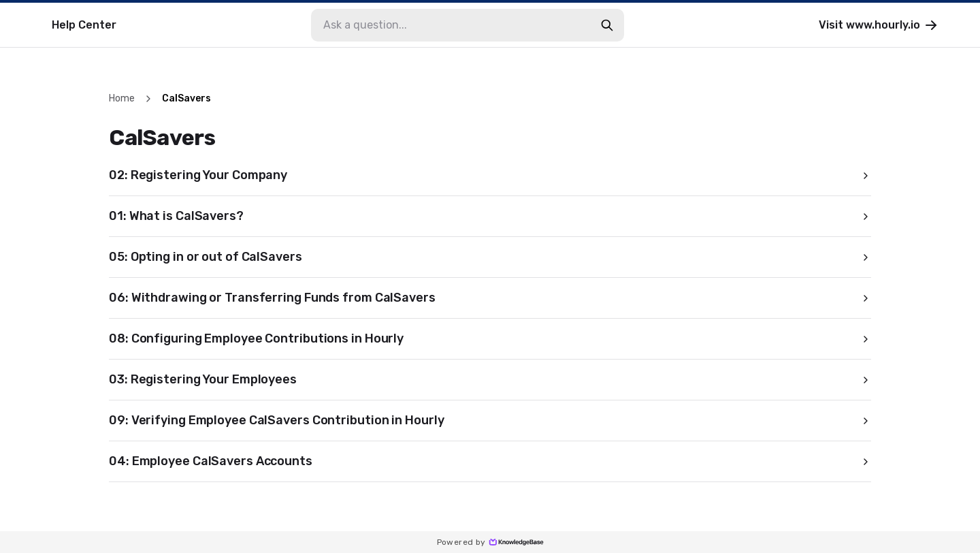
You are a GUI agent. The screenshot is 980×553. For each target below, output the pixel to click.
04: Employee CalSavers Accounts (490, 461)
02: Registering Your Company (490, 175)
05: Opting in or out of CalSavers (490, 257)
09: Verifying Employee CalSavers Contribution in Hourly (490, 420)
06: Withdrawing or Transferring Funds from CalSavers (490, 298)
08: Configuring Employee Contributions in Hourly (490, 338)
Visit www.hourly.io (879, 25)
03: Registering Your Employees (490, 379)
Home (122, 98)
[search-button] (607, 25)
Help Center (84, 25)
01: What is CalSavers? (490, 216)
